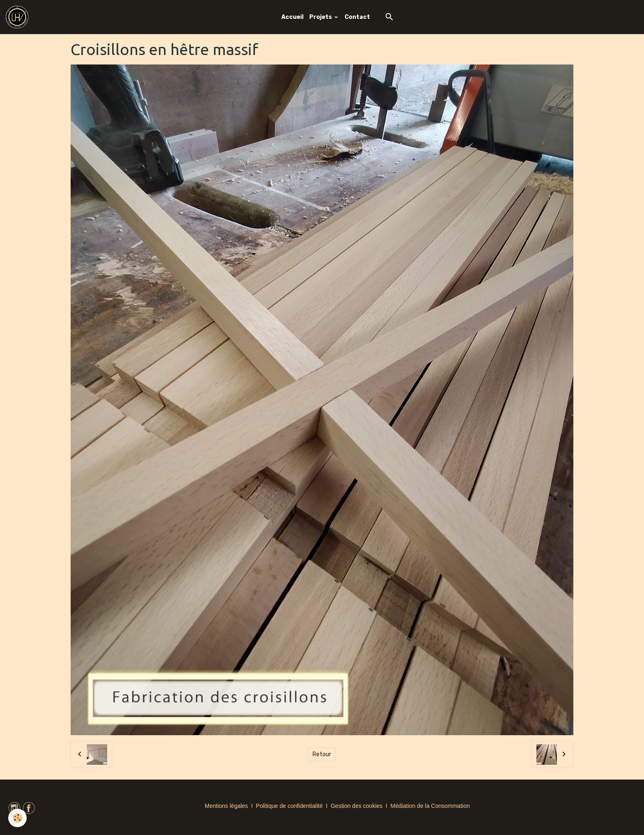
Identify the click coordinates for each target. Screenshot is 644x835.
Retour (322, 754)
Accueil (292, 17)
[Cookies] (17, 818)
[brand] (18, 17)
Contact (357, 17)
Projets (321, 17)
